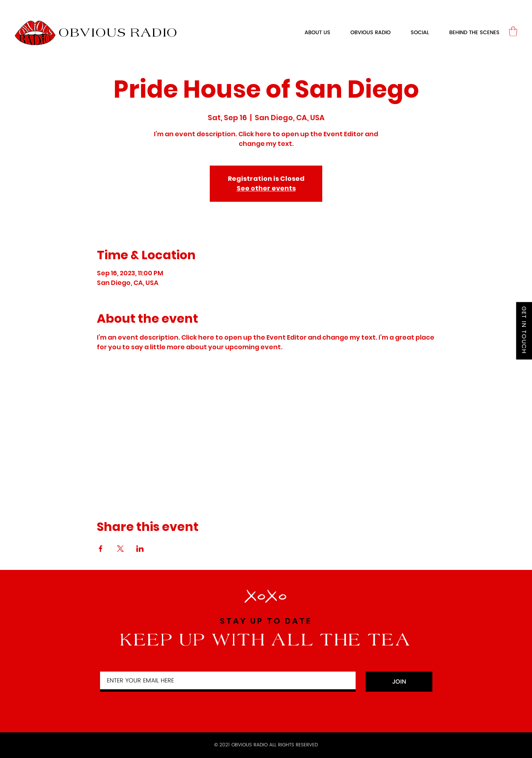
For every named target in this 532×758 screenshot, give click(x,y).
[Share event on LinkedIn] (140, 549)
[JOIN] (399, 682)
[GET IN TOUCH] (524, 331)
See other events (266, 188)
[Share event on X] (120, 549)
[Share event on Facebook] (101, 549)
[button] (370, 33)
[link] (513, 31)
